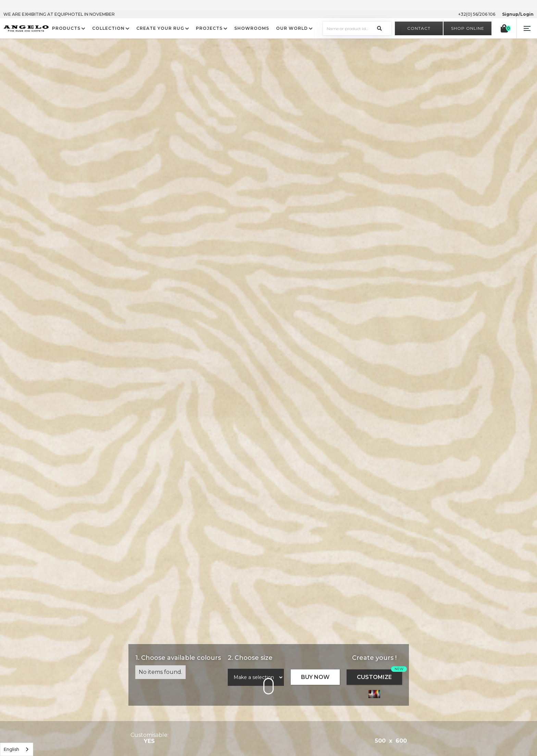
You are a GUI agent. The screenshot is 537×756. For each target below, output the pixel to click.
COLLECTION (108, 28)
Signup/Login (518, 14)
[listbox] (17, 749)
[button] (527, 28)
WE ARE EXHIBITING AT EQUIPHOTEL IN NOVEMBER (59, 14)
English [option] (11, 749)
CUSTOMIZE (374, 677)
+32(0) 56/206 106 (477, 14)
